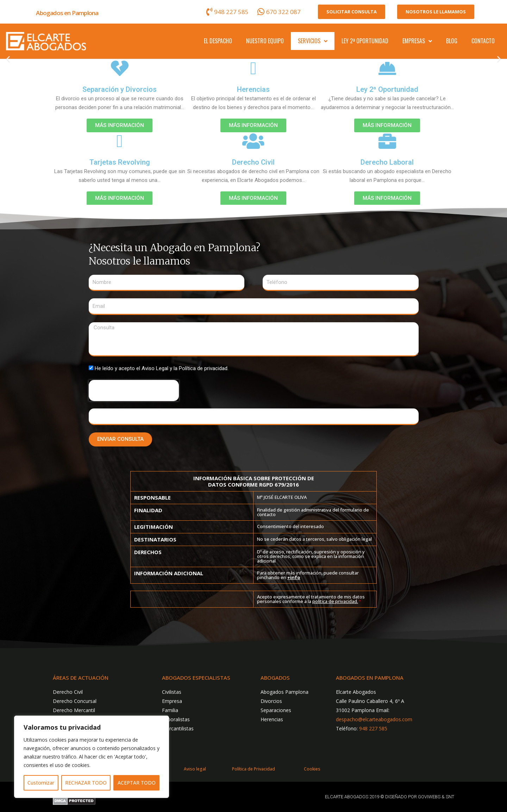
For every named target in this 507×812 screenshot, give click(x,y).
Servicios (313, 41)
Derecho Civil (253, 162)
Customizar (41, 783)
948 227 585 (373, 728)
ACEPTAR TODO (137, 783)
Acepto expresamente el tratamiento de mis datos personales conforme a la (311, 599)
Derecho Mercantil (74, 710)
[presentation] (134, 391)
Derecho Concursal (75, 701)
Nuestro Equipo (265, 41)
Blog (452, 41)
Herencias (253, 89)
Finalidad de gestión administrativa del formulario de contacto (313, 512)
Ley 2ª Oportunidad (365, 41)
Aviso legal (195, 769)
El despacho (218, 41)
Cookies (312, 769)
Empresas (417, 41)
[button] (8, 59)
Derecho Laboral (387, 162)
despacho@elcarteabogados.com (374, 719)
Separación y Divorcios (120, 89)
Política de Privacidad (254, 769)
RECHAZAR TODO (86, 783)
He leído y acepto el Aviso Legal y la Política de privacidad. (162, 368)
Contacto (483, 41)
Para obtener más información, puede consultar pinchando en (308, 575)
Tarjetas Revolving (120, 162)
